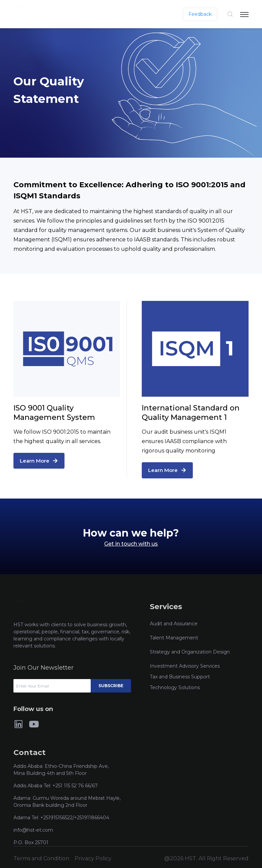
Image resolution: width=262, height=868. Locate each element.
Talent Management (174, 638)
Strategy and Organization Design (190, 652)
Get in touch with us (131, 544)
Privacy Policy (93, 858)
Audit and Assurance (174, 624)
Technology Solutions (175, 687)
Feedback (200, 14)
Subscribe (111, 686)
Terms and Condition (41, 858)
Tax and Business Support (180, 677)
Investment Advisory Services (185, 666)
